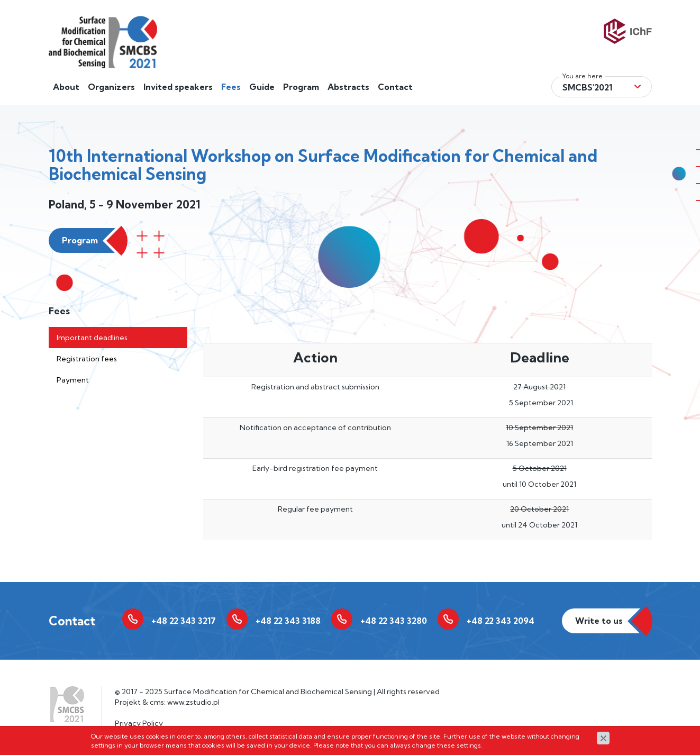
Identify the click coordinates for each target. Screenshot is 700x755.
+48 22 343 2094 (501, 621)
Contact (395, 87)
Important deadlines (92, 338)
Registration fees (87, 359)
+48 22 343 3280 (394, 621)
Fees (231, 87)
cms (157, 702)
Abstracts (348, 87)
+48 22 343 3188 (288, 621)
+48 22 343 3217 (184, 621)
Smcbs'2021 (587, 87)
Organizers (111, 87)
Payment (73, 380)
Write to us (599, 621)
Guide (262, 87)
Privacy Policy (139, 723)
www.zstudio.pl (193, 702)
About (66, 87)
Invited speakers (178, 87)
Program (301, 87)
